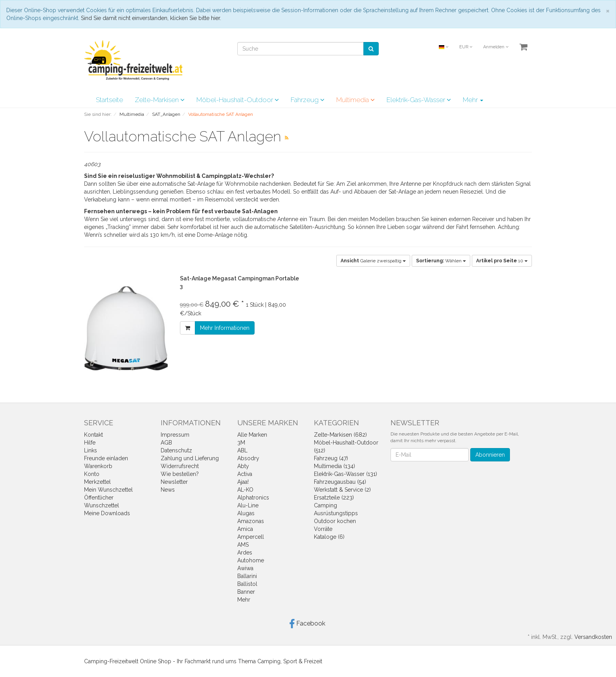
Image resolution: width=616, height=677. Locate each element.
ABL (242, 450)
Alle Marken (252, 435)
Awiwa (245, 568)
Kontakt (93, 435)
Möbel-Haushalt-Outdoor (238, 100)
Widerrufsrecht (180, 466)
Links (91, 450)
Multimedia (356, 100)
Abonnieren (490, 455)
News (168, 490)
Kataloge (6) (329, 537)
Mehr (473, 100)
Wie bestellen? (180, 474)
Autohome (251, 560)
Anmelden (496, 47)
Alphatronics (253, 498)
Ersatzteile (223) (334, 498)
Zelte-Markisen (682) (340, 435)
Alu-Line (248, 505)
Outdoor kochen (335, 521)
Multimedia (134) (335, 466)
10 (502, 261)
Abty (243, 466)
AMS (243, 545)
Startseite (109, 100)
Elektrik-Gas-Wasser (419, 100)
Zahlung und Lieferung (190, 458)
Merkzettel (97, 482)
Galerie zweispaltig (373, 261)
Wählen (441, 261)
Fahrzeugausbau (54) (340, 482)
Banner (246, 592)
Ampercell (251, 537)
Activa (245, 474)
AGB (166, 443)
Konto (92, 474)
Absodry (248, 458)
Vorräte (323, 529)
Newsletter (174, 482)
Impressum (175, 435)
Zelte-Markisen (160, 100)
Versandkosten (593, 637)
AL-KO (245, 490)
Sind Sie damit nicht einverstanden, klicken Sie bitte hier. (151, 18)
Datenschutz (176, 450)
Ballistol (247, 584)
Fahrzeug (308, 100)
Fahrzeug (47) (331, 458)
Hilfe (90, 443)
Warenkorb (98, 466)
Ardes (245, 553)
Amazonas (251, 521)
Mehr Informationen (225, 328)
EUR (466, 47)
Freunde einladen (106, 458)
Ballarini (247, 576)
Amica (245, 529)
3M (241, 443)
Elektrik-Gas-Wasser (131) (346, 474)
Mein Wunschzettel (108, 490)
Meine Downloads (107, 513)
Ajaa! (243, 482)
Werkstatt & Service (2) (342, 490)
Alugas (246, 513)
